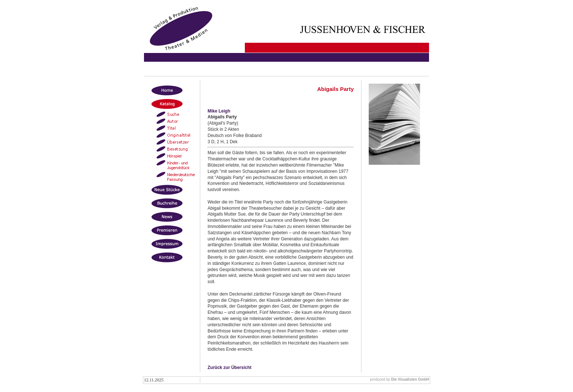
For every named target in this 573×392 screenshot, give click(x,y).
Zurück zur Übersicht (229, 368)
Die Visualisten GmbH (410, 379)
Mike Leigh (219, 111)
